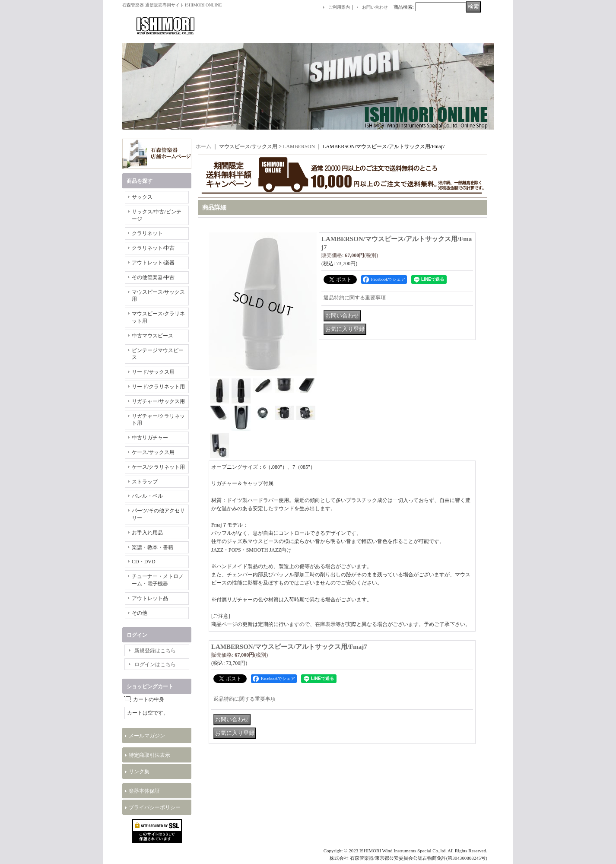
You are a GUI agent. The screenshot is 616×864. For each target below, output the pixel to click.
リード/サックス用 (153, 372)
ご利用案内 (339, 7)
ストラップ (145, 482)
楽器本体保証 (144, 791)
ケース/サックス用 (153, 452)
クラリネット (147, 233)
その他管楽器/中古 (153, 277)
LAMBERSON (299, 146)
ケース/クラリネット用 (158, 467)
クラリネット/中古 (153, 248)
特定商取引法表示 (149, 755)
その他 (140, 613)
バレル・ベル (147, 496)
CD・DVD (144, 562)
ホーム (203, 146)
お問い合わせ (375, 7)
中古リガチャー (150, 438)
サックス (142, 197)
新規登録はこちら (155, 651)
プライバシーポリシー (155, 807)
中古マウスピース (152, 336)
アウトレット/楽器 (153, 263)
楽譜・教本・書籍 (152, 547)
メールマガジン (147, 736)
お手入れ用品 (147, 533)
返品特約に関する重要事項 (355, 298)
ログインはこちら (155, 664)
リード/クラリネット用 (158, 387)
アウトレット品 (150, 598)
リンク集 (139, 772)
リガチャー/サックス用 (158, 401)
